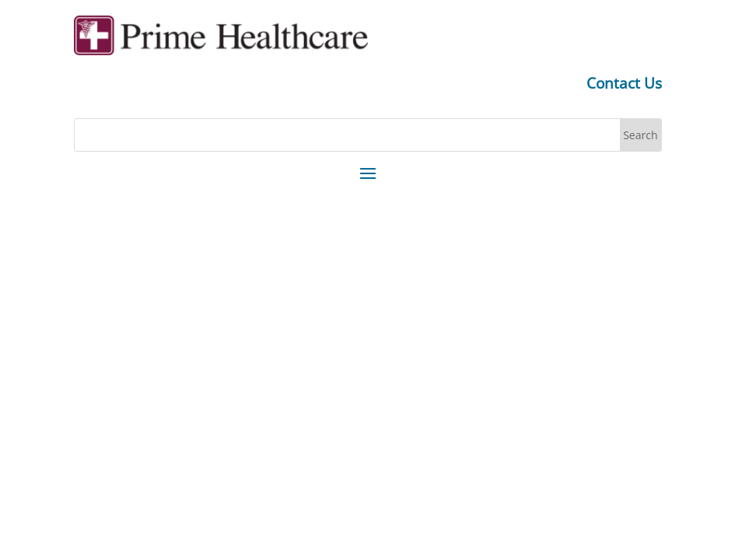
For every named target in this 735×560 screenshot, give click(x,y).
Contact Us (624, 83)
